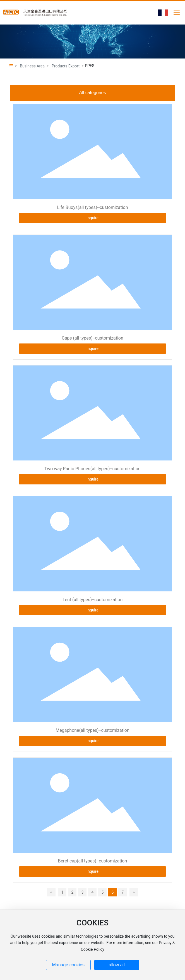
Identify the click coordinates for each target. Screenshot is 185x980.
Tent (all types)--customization (92, 600)
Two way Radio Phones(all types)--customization (92, 469)
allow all (117, 965)
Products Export (66, 66)
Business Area (32, 66)
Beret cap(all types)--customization (93, 861)
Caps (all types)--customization (92, 338)
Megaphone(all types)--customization (92, 730)
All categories (92, 93)
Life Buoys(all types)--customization (92, 207)
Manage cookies (68, 965)
